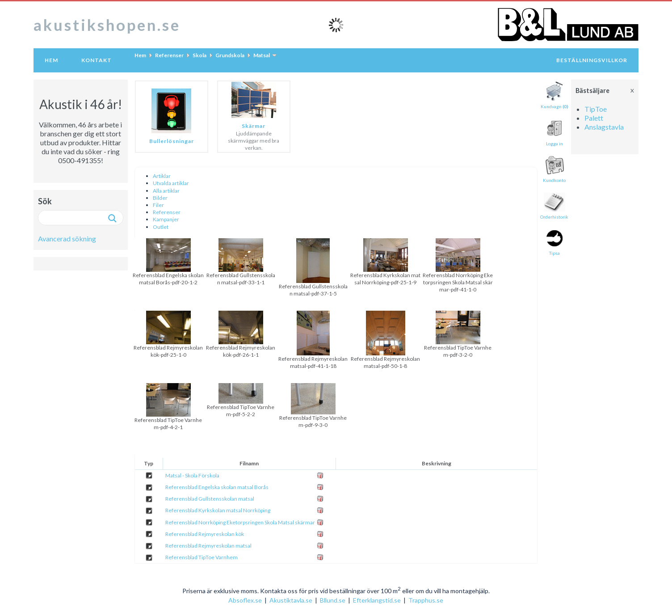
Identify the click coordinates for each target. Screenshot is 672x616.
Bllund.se (333, 600)
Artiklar (162, 176)
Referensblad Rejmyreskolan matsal (208, 546)
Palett (594, 118)
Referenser (169, 55)
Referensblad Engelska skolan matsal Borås (217, 487)
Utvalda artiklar (171, 183)
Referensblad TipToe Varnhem (202, 557)
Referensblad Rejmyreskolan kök (205, 534)
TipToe (596, 109)
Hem (51, 60)
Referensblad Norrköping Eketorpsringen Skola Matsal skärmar (240, 522)
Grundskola (230, 55)
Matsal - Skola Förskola (192, 475)
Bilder (160, 198)
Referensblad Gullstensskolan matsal (210, 499)
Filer (158, 205)
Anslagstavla (604, 127)
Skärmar (254, 126)
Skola (199, 55)
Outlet (161, 227)
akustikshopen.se (107, 25)
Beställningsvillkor (592, 60)
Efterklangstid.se (377, 600)
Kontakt (97, 60)
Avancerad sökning (67, 238)
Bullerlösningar (172, 141)
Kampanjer (166, 219)
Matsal (262, 55)
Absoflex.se (245, 600)
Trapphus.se (426, 600)
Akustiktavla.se (291, 600)
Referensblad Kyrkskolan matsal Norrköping (218, 510)
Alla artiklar (166, 191)
